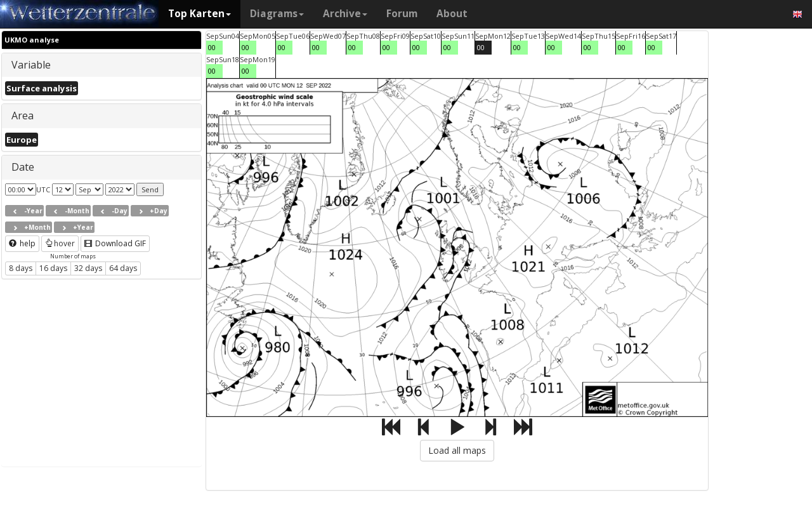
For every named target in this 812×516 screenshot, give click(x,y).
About (452, 14)
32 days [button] (88, 268)
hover (60, 243)
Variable (31, 65)
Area (23, 116)
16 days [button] (53, 268)
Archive (345, 14)
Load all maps (457, 450)
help (22, 243)
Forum (402, 14)
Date (23, 167)
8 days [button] (21, 268)
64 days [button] (123, 268)
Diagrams (277, 14)
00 (212, 47)
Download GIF (115, 243)
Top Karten (200, 14)
